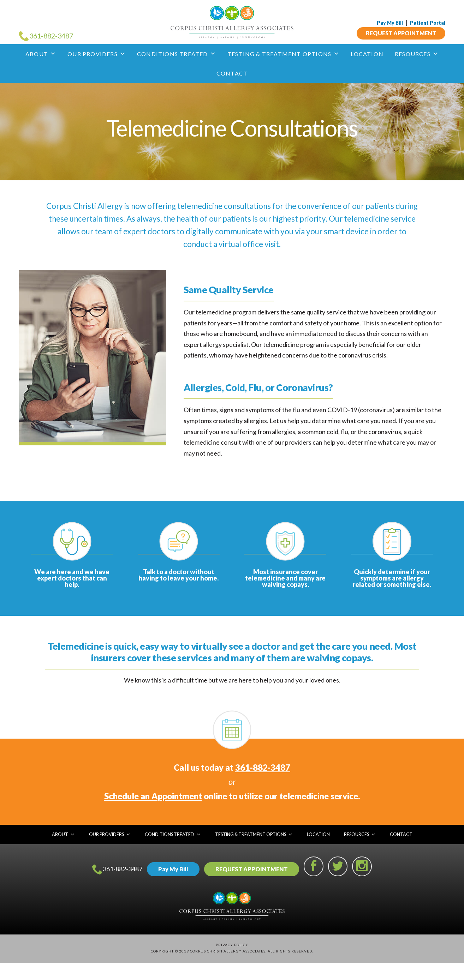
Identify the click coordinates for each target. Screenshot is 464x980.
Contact (232, 73)
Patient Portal (428, 23)
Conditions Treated (177, 54)
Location (367, 54)
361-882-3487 (263, 767)
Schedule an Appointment (153, 796)
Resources (417, 54)
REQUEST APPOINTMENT (401, 33)
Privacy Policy (232, 945)
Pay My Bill (390, 23)
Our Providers (97, 54)
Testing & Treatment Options (284, 54)
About (41, 54)
